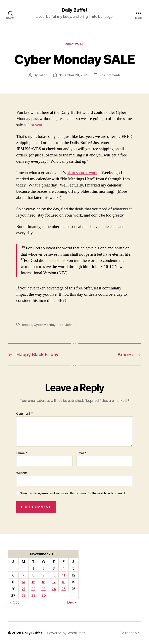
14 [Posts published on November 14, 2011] (23, 582)
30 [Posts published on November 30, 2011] (43, 595)
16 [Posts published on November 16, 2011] (43, 582)
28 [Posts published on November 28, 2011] (23, 595)
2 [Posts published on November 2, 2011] (44, 568)
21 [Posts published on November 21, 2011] (23, 588)
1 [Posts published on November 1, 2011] (33, 568)
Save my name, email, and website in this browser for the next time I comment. (73, 493)
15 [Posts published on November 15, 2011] (33, 582)
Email (82, 453)
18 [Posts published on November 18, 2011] (64, 582)
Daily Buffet (74, 10)
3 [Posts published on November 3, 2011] (54, 568)
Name (22, 453)
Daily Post (75, 44)
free (60, 325)
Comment (25, 413)
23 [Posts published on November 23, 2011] (43, 588)
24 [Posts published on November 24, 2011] (54, 588)
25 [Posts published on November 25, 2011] (64, 588)
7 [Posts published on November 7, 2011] (23, 575)
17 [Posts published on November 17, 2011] (54, 582)
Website (22, 473)
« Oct (14, 602)
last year (35, 125)
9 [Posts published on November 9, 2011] (43, 575)
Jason (43, 75)
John (68, 325)
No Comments (110, 75)
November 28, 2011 (73, 75)
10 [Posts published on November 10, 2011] (54, 575)
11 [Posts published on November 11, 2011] (64, 575)
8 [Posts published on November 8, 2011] (33, 575)
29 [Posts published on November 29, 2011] (33, 595)
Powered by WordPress (66, 633)
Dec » (72, 602)
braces (27, 325)
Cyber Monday (45, 325)
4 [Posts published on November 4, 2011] (64, 568)
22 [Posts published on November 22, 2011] (33, 588)
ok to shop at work (82, 173)
